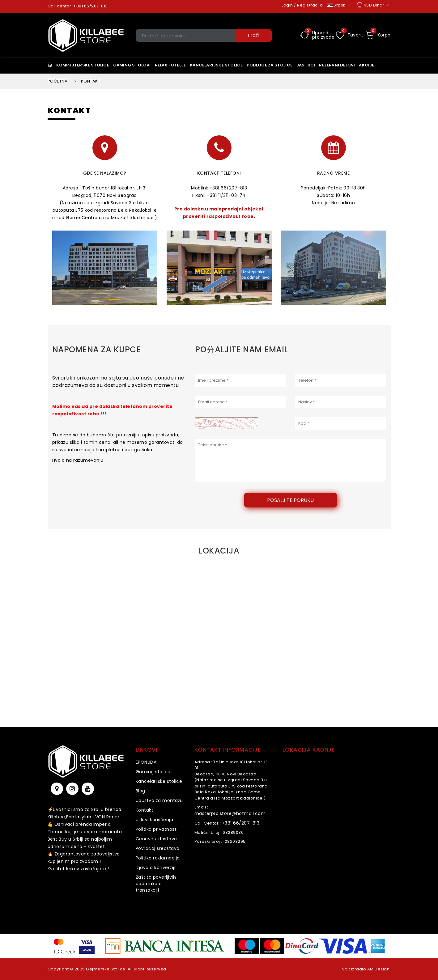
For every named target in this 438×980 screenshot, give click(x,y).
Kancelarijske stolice (159, 781)
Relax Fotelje (170, 65)
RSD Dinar (372, 5)
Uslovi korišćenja (155, 820)
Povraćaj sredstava (158, 848)
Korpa (378, 35)
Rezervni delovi (337, 65)
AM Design (378, 969)
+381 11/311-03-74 (226, 195)
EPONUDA (146, 762)
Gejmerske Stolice (106, 969)
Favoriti (350, 35)
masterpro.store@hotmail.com (230, 813)
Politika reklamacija (158, 858)
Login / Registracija (302, 5)
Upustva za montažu (159, 800)
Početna (58, 81)
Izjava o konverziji (156, 868)
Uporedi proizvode (317, 35)
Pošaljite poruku (290, 500)
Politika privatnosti (157, 829)
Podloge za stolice (270, 65)
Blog (140, 791)
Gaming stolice (153, 772)
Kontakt (145, 810)
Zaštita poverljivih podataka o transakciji (156, 884)
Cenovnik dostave (156, 839)
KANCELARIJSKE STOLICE (216, 65)
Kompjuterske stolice (83, 65)
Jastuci (306, 65)
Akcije (366, 65)
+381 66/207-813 (91, 6)
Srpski (339, 5)
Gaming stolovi (132, 65)
